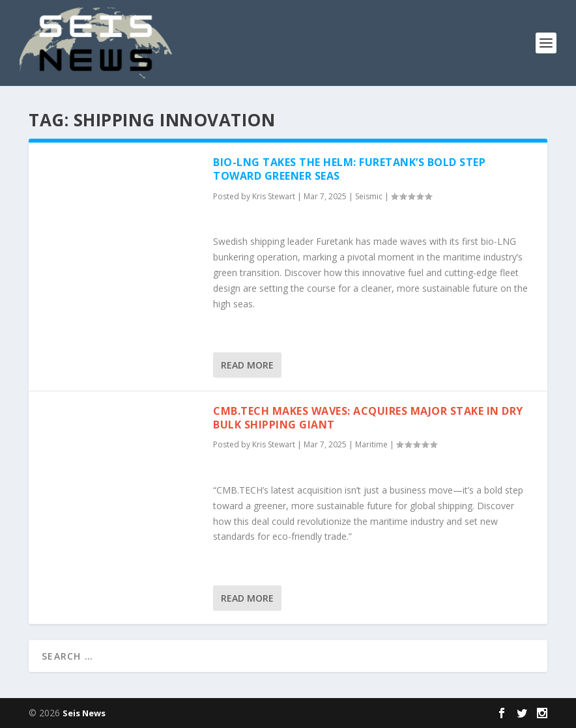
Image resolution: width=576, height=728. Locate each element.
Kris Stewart (274, 196)
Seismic (369, 196)
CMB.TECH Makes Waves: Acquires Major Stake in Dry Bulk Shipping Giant (368, 418)
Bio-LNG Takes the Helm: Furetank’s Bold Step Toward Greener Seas (349, 169)
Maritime (371, 444)
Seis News (84, 713)
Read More (247, 365)
